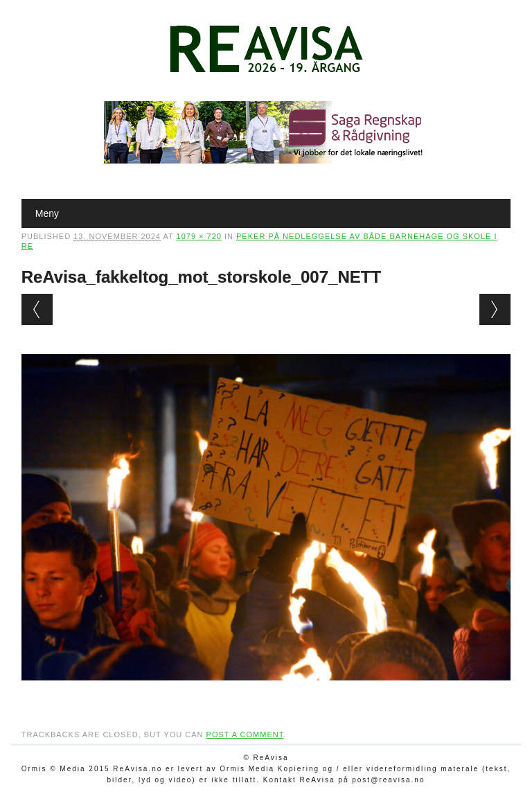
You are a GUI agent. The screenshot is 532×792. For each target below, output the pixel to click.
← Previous (37, 309)
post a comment (245, 734)
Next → (495, 309)
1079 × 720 (199, 236)
